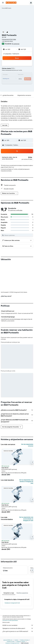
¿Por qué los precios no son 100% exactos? (18, 603)
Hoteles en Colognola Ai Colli (12, 575)
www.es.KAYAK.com (8, 612)
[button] (3, 3)
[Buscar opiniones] (18, 235)
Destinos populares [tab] (22, 565)
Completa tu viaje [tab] (9, 565)
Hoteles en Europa (24, 612)
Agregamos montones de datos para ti (18, 600)
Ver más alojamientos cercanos (27, 417)
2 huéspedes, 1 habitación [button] (11, 54)
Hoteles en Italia (11, 613)
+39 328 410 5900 (7, 41)
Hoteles (16, 612)
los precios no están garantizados (10, 592)
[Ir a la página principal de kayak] (11, 3)
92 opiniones (16, 44)
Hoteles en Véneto (21, 613)
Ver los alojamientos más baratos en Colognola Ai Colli (26, 454)
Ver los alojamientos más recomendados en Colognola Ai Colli (26, 491)
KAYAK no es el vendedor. (18, 597)
